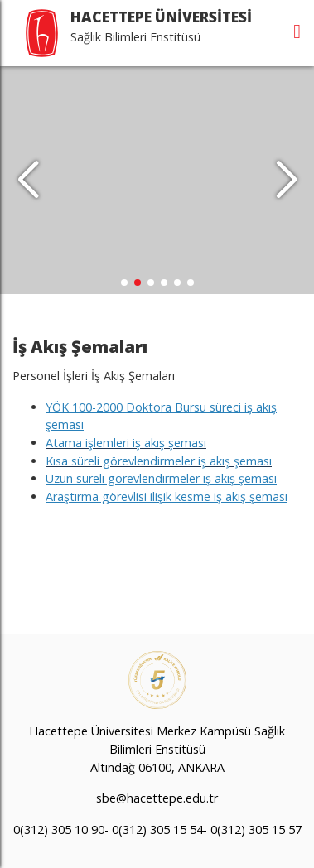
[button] (286, 181)
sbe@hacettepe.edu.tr (157, 798)
